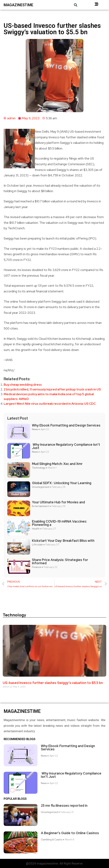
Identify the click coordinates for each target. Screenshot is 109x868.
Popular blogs (15, 799)
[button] (75, 5)
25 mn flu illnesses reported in (64, 806)
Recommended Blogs (20, 739)
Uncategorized (40, 487)
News (35, 429)
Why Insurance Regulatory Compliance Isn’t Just (66, 446)
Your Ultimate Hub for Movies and (58, 502)
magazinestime (18, 5)
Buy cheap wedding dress (23, 385)
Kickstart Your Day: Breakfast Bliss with (63, 541)
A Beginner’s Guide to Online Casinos (70, 833)
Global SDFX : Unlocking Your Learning (62, 483)
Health (36, 529)
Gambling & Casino (52, 840)
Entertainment (40, 506)
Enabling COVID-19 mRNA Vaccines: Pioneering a (59, 523)
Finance (37, 567)
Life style (37, 545)
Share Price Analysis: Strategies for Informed (60, 562)
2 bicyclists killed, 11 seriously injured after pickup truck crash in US (52, 389)
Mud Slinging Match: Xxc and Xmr (57, 464)
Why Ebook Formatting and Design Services (66, 425)
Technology (39, 468)
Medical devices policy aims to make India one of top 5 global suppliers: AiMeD (49, 396)
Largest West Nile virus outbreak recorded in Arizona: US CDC (50, 404)
